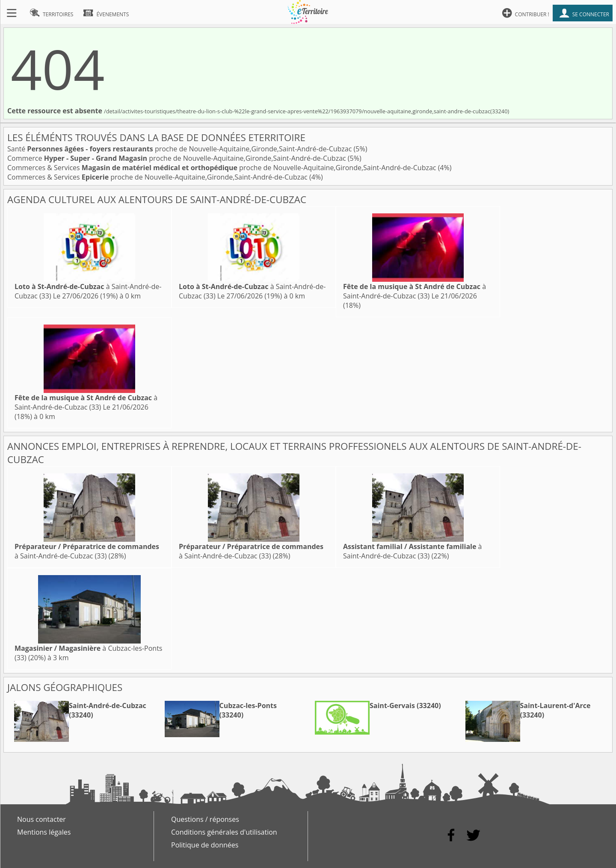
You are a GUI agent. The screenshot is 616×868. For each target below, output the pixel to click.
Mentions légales (44, 832)
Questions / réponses (205, 819)
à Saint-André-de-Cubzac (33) (415, 291)
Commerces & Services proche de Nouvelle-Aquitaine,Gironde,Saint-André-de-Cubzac (223, 168)
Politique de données (205, 845)
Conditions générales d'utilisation (224, 832)
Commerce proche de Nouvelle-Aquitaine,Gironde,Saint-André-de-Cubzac (178, 158)
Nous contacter (41, 819)
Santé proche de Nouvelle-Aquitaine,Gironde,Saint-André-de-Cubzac (181, 149)
